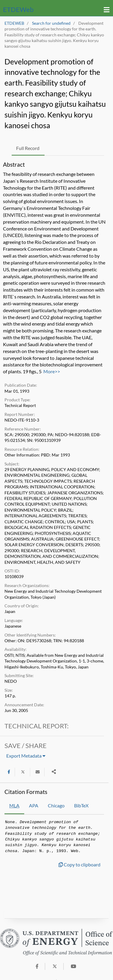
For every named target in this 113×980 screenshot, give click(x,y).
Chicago (56, 805)
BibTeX (81, 805)
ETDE (18, 9)
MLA (14, 805)
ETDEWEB (14, 23)
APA (34, 805)
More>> (52, 371)
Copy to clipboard (80, 864)
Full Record (28, 148)
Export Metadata (26, 756)
